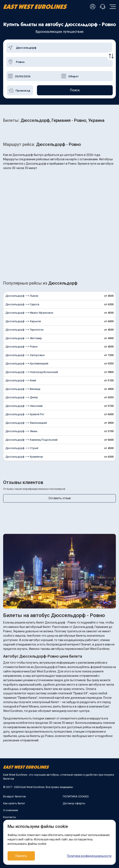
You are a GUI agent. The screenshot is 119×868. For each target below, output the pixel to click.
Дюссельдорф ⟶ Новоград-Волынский (32, 372)
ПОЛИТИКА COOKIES (76, 796)
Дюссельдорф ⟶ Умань (22, 431)
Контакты (10, 817)
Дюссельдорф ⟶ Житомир (24, 338)
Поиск (75, 90)
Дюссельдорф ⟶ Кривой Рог (25, 414)
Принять (21, 856)
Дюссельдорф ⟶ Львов (22, 296)
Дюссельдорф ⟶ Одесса (22, 304)
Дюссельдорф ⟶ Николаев (24, 406)
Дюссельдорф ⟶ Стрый (22, 448)
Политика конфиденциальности (89, 856)
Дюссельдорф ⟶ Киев (21, 380)
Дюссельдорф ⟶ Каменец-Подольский (31, 440)
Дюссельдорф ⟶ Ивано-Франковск (29, 313)
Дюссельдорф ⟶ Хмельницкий (26, 423)
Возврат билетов (14, 796)
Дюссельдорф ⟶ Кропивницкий (27, 363)
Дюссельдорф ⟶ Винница (23, 389)
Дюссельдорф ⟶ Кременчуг (24, 457)
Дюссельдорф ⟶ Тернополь (25, 330)
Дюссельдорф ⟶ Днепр (22, 397)
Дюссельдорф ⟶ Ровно (22, 347)
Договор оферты (74, 803)
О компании (11, 810)
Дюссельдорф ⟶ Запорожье (25, 355)
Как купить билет (14, 803)
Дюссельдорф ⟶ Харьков (23, 321)
